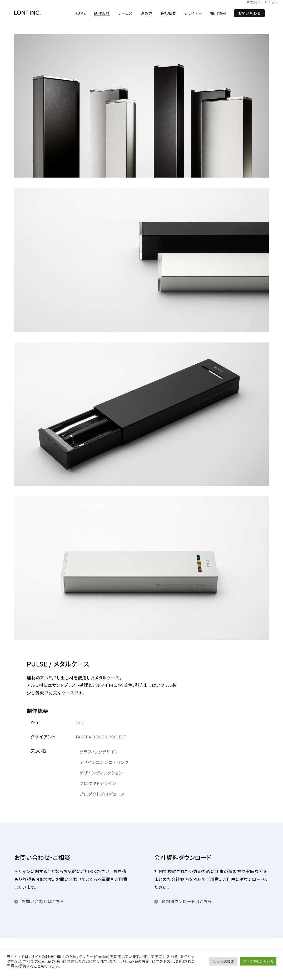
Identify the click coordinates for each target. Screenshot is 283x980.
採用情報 (218, 13)
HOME (80, 13)
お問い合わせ (249, 13)
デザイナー (193, 13)
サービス (125, 13)
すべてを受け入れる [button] (258, 961)
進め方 (147, 13)
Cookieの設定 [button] (223, 961)
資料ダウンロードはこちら (187, 901)
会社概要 (168, 13)
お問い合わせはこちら (43, 901)
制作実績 (102, 13)
